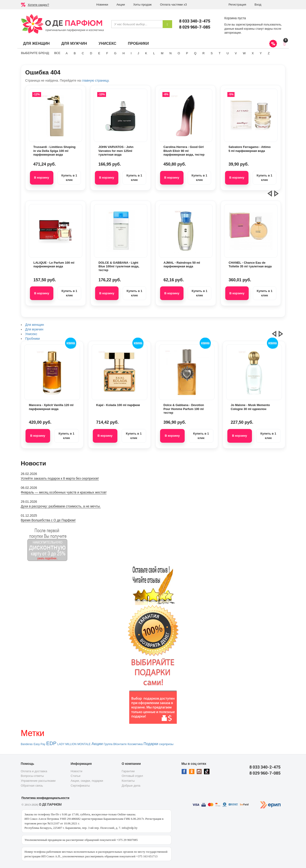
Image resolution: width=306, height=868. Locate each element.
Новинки (102, 5)
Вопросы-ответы (32, 776)
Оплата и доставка (34, 771)
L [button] (154, 53)
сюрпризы (166, 744)
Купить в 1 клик (69, 178)
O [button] (179, 53)
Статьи (76, 776)
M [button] (162, 53)
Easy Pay (40, 744)
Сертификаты (80, 786)
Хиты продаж (142, 5)
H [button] (124, 53)
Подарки (151, 744)
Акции (121, 5)
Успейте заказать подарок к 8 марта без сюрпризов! (60, 478)
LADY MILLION (67, 744)
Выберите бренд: (35, 53)
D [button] (91, 53)
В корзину (42, 178)
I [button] (131, 53)
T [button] (220, 53)
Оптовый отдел (132, 776)
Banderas (27, 744)
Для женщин (37, 43)
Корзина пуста (235, 18)
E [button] (99, 53)
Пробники (138, 43)
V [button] (236, 53)
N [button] (170, 53)
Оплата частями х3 (173, 5)
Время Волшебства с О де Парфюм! (48, 520)
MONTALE (84, 744)
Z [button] (269, 53)
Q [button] (195, 53)
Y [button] (261, 53)
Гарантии (128, 771)
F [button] (107, 53)
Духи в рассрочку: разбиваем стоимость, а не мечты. (61, 506)
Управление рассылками (38, 781)
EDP (51, 743)
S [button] (212, 53)
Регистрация (237, 5)
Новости (77, 771)
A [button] (67, 53)
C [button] (83, 53)
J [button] (138, 53)
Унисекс (107, 43)
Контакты (128, 781)
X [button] (253, 53)
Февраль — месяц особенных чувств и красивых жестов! (64, 492)
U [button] (228, 53)
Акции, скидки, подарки (87, 781)
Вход (258, 5)
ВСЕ (57, 53)
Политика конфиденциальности (45, 798)
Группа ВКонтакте (115, 744)
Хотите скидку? (39, 5)
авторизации (233, 33)
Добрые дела (131, 786)
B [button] (75, 53)
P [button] (187, 53)
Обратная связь (32, 786)
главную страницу (95, 80)
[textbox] (137, 24)
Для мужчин (74, 43)
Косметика (135, 744)
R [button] (204, 53)
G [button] (115, 53)
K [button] (146, 53)
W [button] (244, 53)
